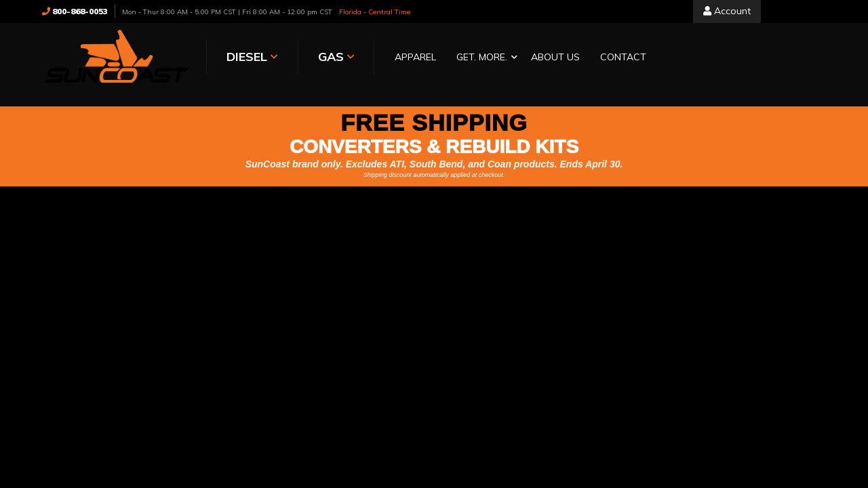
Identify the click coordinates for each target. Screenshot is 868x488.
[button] (484, 58)
